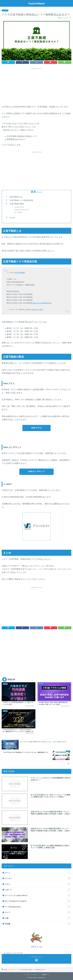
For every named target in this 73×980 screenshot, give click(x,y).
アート (38, 873)
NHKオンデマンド (36, 471)
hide (40, 192)
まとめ (12, 218)
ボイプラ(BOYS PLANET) (38, 901)
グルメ (38, 884)
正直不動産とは (16, 197)
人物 (38, 918)
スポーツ (38, 890)
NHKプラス (20, 207)
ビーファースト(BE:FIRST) (38, 895)
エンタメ (5, 10)
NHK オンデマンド (23, 210)
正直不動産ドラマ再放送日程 (21, 200)
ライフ (38, 912)
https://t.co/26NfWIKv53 (42, 303)
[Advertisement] (36, 86)
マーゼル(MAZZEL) (38, 907)
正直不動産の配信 (17, 204)
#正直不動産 (20, 273)
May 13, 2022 (38, 310)
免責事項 (45, 975)
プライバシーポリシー (32, 975)
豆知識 (38, 924)
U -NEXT (19, 212)
